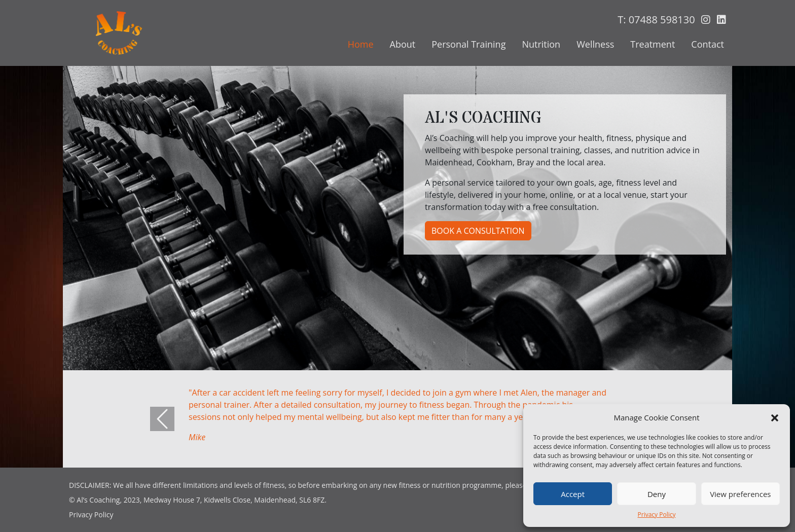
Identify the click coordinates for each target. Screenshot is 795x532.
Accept (573, 494)
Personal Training (468, 44)
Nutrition (541, 44)
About (403, 44)
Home (361, 44)
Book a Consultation (478, 231)
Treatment (653, 44)
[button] (775, 417)
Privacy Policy (657, 515)
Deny (657, 494)
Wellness (595, 44)
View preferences (740, 494)
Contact (708, 44)
